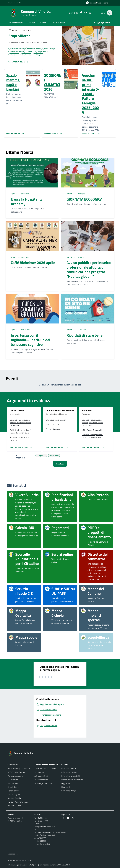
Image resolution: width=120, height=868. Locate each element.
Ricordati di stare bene (84, 335)
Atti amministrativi (42, 776)
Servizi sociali (13, 780)
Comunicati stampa (69, 791)
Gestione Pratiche (14, 798)
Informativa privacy (69, 769)
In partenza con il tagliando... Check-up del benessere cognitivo (31, 340)
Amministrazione (16, 23)
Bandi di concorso (41, 780)
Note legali (66, 787)
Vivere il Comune (59, 23)
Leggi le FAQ (66, 783)
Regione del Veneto (14, 3)
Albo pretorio (39, 772)
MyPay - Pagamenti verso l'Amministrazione (18, 804)
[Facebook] (80, 13)
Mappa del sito (13, 854)
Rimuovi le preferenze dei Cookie (20, 860)
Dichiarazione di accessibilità (72, 780)
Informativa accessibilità (71, 776)
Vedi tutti (60, 464)
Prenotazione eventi (15, 776)
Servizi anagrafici (14, 794)
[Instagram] (89, 13)
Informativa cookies (69, 772)
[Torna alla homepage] (22, 753)
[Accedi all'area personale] (99, 3)
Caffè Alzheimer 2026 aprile (33, 263)
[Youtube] (84, 13)
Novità (32, 23)
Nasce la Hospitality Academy (27, 201)
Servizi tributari (13, 787)
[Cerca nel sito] (109, 13)
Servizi (43, 23)
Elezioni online (13, 791)
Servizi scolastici (14, 783)
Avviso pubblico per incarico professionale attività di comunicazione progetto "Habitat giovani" (89, 269)
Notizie (14, 194)
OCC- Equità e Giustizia (16, 772)
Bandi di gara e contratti (44, 783)
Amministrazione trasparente (46, 769)
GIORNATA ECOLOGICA (84, 199)
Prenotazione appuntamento (19, 769)
